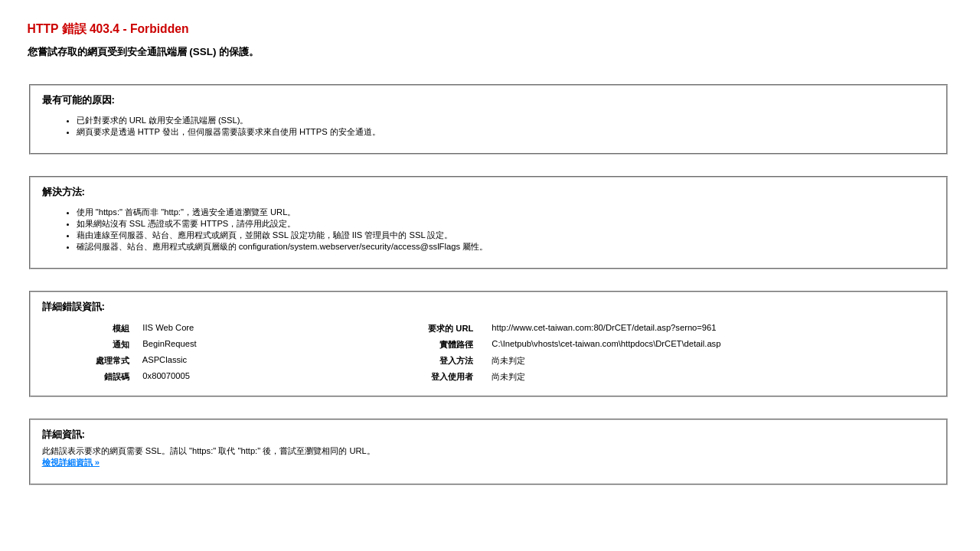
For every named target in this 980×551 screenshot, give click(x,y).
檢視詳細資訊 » (71, 462)
